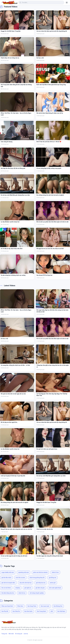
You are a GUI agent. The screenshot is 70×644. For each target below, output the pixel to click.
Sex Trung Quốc (42, 611)
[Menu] (67, 3)
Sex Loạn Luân (45, 606)
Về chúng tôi (19, 634)
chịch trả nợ (22, 593)
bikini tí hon (55, 572)
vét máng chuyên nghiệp (37, 593)
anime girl (53, 583)
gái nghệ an (28, 588)
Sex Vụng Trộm (32, 606)
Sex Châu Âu (16, 611)
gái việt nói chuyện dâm (8, 583)
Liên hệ (26, 634)
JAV (52, 611)
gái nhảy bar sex (41, 583)
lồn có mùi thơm (6, 588)
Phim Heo (20, 606)
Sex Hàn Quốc (28, 611)
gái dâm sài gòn (40, 588)
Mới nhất (11, 634)
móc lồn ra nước (20, 578)
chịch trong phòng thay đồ (37, 578)
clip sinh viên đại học (26, 583)
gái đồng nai (52, 578)
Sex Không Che (58, 606)
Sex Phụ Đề (5, 611)
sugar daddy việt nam (8, 572)
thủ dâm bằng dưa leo (8, 593)
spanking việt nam (24, 572)
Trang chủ (4, 634)
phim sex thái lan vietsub (40, 572)
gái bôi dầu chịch (6, 578)
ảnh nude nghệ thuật (55, 588)
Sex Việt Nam (61, 611)
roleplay (18, 588)
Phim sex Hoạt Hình (7, 606)
